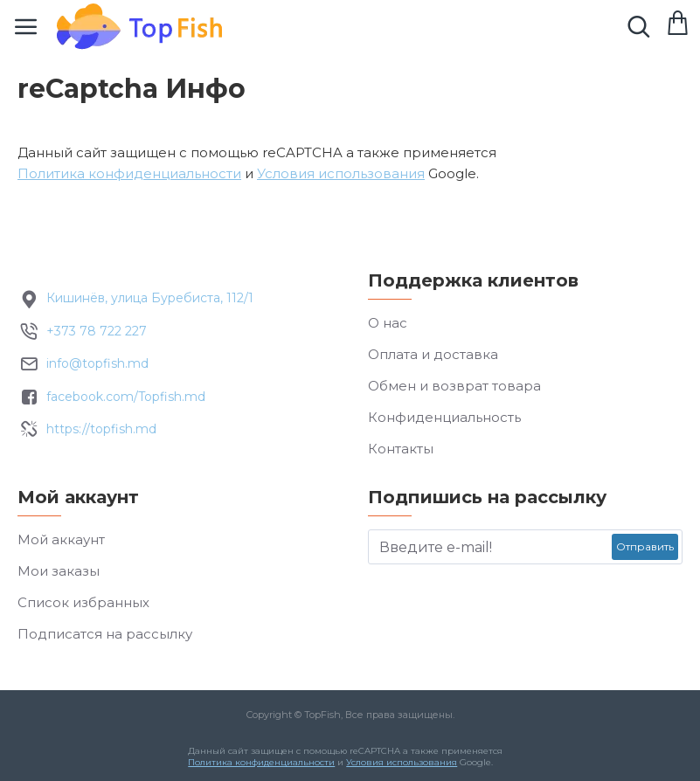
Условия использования (341, 173)
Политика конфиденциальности (129, 173)
